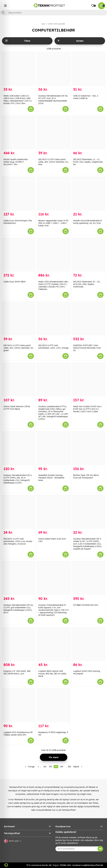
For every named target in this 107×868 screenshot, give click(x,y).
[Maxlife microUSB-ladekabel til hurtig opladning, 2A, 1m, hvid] (88, 194)
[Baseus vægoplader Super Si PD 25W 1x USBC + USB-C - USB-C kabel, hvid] (53, 194)
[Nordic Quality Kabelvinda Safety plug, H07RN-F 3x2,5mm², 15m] (19, 133)
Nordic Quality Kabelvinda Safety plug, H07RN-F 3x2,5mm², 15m (16, 162)
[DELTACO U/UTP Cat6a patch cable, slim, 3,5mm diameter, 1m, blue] (53, 133)
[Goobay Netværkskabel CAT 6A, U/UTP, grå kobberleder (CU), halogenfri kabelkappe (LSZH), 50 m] (19, 578)
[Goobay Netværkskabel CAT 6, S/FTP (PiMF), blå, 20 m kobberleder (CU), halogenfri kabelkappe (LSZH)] (19, 448)
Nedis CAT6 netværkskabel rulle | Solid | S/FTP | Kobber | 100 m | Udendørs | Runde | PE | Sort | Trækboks (53, 285)
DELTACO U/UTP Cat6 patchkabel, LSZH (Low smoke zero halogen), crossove (18, 541)
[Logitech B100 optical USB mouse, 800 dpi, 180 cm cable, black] (53, 644)
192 (45, 767)
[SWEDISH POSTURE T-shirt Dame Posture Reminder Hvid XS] (88, 318)
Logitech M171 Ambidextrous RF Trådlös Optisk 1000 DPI (18, 734)
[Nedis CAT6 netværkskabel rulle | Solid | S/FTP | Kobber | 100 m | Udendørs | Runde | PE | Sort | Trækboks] (53, 255)
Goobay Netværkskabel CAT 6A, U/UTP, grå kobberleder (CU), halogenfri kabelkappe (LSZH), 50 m (18, 609)
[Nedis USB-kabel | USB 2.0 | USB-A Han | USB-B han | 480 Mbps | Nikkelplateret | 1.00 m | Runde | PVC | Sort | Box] (19, 69)
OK (100, 849)
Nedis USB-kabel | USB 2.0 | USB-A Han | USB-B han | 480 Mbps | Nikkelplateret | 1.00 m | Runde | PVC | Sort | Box (18, 100)
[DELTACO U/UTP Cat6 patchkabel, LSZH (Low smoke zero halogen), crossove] (19, 512)
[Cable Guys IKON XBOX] (19, 255)
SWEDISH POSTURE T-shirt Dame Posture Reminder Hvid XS (87, 348)
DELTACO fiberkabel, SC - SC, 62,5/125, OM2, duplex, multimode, (87, 284)
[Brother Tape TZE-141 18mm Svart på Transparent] (88, 448)
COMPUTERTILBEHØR (56, 24)
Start (43, 24)
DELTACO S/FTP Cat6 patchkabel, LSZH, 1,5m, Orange (53, 347)
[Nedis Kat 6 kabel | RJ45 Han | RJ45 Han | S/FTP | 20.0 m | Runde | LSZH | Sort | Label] (88, 380)
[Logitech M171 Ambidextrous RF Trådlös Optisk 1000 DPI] (19, 705)
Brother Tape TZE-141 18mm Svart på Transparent (86, 476)
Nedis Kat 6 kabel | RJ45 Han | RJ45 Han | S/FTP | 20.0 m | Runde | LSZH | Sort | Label (87, 409)
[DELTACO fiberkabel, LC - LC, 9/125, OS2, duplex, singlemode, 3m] (88, 133)
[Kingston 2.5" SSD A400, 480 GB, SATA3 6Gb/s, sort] (19, 644)
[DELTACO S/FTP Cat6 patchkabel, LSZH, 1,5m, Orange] (53, 318)
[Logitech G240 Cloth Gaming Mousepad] (88, 644)
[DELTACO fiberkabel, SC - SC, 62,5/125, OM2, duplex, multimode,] (88, 255)
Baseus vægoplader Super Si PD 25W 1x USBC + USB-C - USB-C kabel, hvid (53, 223)
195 (62, 767)
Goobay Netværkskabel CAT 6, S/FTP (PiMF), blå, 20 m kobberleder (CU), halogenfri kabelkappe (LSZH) (18, 479)
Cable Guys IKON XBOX (15, 282)
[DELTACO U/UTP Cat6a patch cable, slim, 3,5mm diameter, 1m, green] (19, 318)
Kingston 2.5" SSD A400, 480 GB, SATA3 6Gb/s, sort (17, 672)
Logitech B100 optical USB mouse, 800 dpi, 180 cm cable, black (52, 674)
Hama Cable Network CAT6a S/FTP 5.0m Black (17, 408)
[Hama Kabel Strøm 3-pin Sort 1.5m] (53, 512)
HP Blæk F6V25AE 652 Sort (86, 605)
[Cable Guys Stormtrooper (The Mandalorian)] (19, 194)
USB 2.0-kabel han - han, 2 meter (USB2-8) (86, 97)
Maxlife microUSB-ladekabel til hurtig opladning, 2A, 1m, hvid (87, 222)
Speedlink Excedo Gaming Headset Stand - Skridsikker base (51, 478)
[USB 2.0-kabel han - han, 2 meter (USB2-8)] (88, 69)
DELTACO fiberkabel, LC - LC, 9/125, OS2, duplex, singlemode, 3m (88, 162)
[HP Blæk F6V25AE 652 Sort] (88, 578)
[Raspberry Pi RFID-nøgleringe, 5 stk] (53, 705)
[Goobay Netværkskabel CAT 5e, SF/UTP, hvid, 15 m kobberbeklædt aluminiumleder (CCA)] (53, 69)
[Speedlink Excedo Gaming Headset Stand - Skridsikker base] (53, 448)
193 (50, 767)
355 (69, 767)
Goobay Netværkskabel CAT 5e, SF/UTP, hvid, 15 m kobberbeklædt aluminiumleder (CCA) (53, 100)
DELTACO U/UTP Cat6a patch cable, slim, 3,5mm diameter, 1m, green (19, 348)
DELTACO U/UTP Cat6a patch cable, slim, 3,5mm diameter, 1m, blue (53, 162)
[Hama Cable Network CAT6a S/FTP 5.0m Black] (19, 380)
